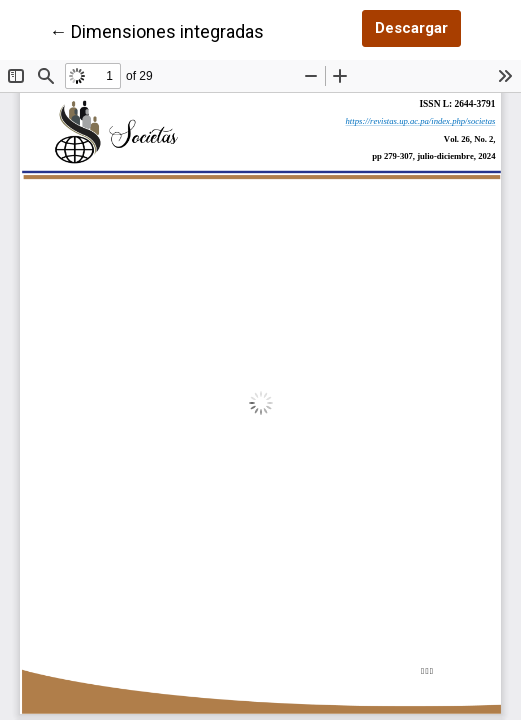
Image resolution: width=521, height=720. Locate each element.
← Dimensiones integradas (156, 30)
